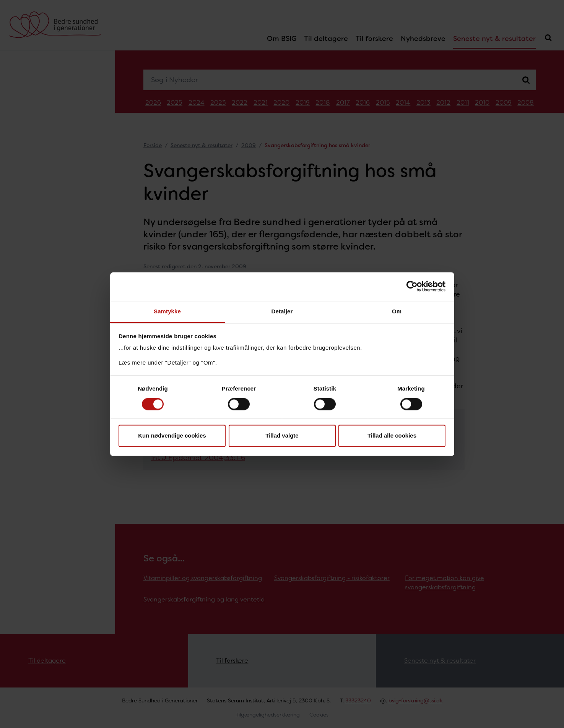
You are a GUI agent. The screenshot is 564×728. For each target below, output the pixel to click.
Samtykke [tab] (167, 311)
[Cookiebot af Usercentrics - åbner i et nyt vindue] (412, 286)
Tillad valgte (282, 436)
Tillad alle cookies (392, 436)
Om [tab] (397, 311)
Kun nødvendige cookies (172, 436)
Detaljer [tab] (282, 311)
